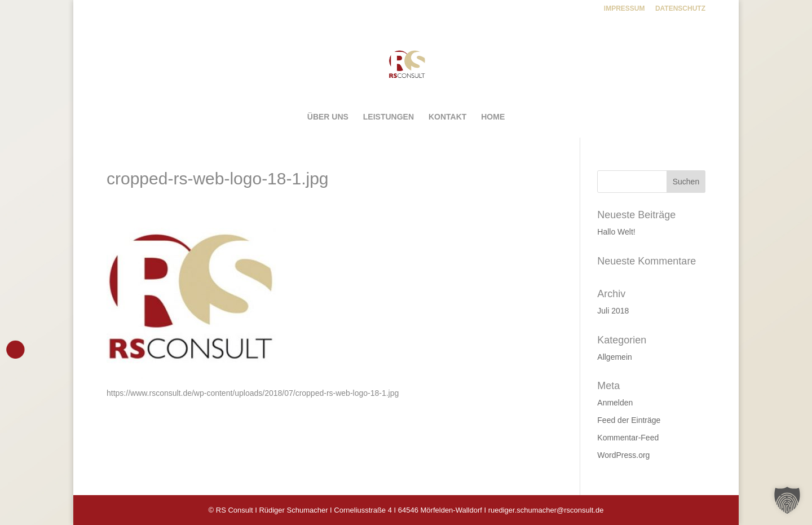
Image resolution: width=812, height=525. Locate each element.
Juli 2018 (613, 311)
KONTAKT (447, 117)
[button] (787, 500)
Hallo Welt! (616, 232)
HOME (493, 117)
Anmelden (615, 403)
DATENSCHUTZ (680, 9)
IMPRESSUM (625, 9)
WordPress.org (623, 455)
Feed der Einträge (629, 420)
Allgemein (614, 357)
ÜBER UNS (328, 117)
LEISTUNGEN (389, 117)
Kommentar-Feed (628, 438)
